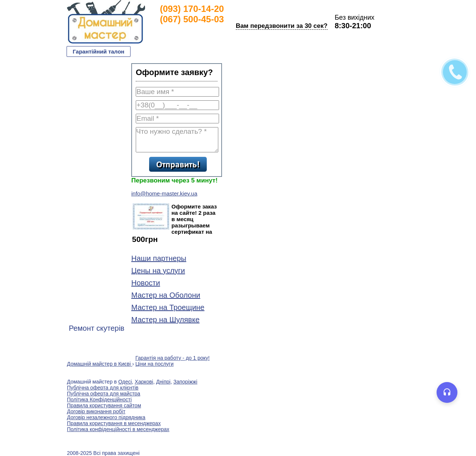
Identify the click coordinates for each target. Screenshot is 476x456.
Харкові (144, 382)
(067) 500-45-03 (192, 19)
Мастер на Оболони (166, 295)
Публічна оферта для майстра (104, 394)
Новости (146, 283)
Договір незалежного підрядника (106, 417)
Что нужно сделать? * (177, 140)
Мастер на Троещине (168, 307)
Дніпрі (163, 382)
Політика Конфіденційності (99, 400)
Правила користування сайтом (104, 405)
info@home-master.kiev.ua (164, 193)
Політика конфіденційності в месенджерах (118, 429)
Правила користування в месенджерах (114, 423)
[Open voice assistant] (447, 392)
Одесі (125, 382)
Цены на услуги (158, 271)
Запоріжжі (185, 382)
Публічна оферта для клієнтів (103, 388)
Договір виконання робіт (96, 411)
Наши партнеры (159, 258)
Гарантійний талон (99, 51)
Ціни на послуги (155, 364)
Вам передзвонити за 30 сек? (282, 26)
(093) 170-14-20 (192, 9)
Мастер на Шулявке (165, 320)
